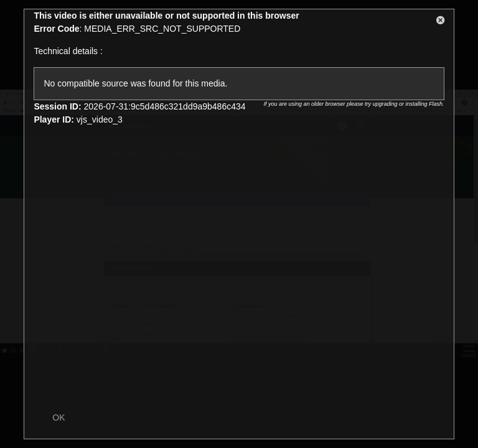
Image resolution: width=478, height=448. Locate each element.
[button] (441, 22)
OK (59, 418)
